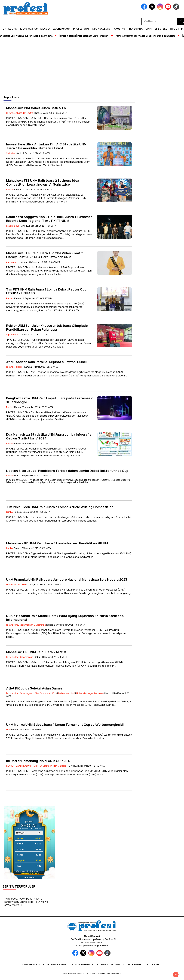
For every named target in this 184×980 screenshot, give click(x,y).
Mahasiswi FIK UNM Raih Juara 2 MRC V (36, 652)
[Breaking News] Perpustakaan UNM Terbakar (85, 36)
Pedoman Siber (56, 965)
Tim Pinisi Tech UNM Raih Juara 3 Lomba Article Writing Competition (60, 507)
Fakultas (119, 29)
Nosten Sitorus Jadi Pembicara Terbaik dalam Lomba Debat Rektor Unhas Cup (67, 471)
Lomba (9, 512)
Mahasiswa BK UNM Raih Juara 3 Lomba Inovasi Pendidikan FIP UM (57, 543)
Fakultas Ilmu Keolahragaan (20, 657)
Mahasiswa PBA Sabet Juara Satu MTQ (36, 108)
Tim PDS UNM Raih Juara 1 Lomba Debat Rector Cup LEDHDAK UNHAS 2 (46, 291)
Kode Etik (153, 965)
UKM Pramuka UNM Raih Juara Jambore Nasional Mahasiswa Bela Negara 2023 (67, 579)
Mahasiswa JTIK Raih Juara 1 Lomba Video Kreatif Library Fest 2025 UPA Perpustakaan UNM (44, 255)
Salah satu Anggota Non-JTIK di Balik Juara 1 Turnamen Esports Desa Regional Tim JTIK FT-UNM (49, 219)
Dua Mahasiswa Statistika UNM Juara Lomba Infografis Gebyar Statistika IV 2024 (49, 436)
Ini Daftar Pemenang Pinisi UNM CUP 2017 (38, 761)
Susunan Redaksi (83, 965)
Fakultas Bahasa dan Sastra (20, 113)
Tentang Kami (31, 965)
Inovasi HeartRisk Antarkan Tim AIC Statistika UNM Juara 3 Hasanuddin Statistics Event (46, 146)
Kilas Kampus (29, 29)
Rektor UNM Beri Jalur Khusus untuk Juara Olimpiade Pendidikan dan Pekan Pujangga (47, 328)
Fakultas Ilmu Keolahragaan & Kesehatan (26, 625)
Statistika (11, 153)
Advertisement (111, 965)
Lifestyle (161, 29)
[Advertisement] (92, 66)
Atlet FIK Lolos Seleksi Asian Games (34, 688)
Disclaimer (134, 965)
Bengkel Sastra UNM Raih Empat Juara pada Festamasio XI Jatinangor (50, 400)
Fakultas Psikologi (15, 367)
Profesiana (135, 29)
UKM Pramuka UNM (16, 584)
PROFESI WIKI (81, 29)
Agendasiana (62, 29)
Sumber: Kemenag (29, 877)
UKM (9, 730)
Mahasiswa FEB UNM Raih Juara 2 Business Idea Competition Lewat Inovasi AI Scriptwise (43, 182)
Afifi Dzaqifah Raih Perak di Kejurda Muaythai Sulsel (46, 362)
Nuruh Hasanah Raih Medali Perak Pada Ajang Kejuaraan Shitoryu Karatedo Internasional (65, 618)
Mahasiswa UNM (67, 693)
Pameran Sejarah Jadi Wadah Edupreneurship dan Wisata (147, 36)
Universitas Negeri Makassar (90, 693)
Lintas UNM (10, 29)
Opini (149, 29)
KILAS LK (45, 29)
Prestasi (10, 190)
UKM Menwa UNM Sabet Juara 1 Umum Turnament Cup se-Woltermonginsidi (65, 725)
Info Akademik (101, 29)
